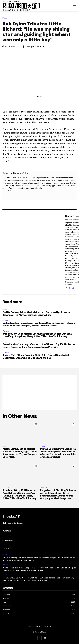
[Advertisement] (39, 392)
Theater (6, 331)
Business (6, 342)
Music (5, 18)
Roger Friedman (36, 47)
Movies (5, 320)
